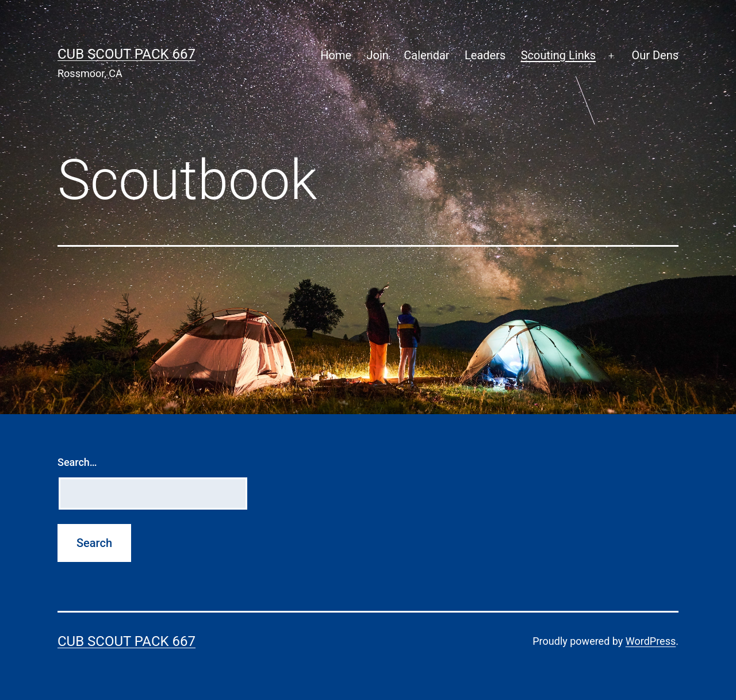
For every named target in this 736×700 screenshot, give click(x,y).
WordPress (651, 641)
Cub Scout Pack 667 (126, 54)
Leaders (485, 55)
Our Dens (655, 55)
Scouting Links (559, 55)
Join (378, 55)
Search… (77, 462)
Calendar (426, 55)
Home (336, 55)
